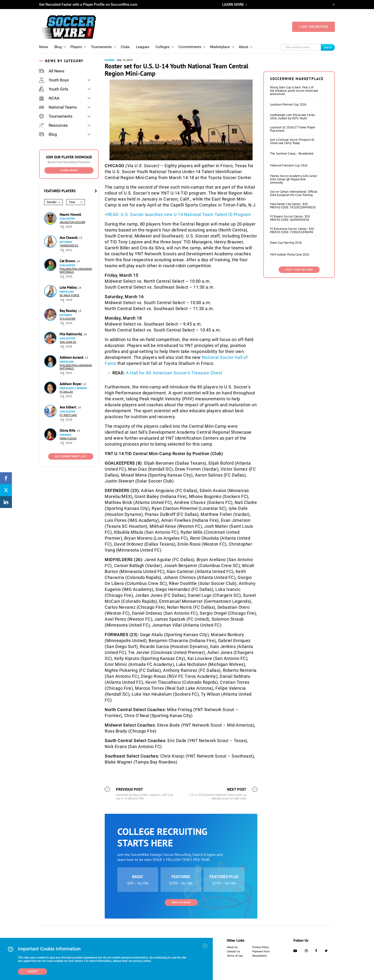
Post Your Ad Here (299, 270)
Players (76, 47)
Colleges (163, 47)
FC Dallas (66, 392)
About (244, 47)
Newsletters (260, 956)
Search (328, 47)
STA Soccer (68, 319)
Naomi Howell (70, 214)
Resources (53, 125)
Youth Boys (54, 80)
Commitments (190, 47)
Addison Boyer (71, 384)
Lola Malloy (69, 287)
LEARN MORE (233, 5)
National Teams (58, 107)
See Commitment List (71, 456)
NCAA (49, 98)
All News (52, 71)
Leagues (143, 47)
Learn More (69, 170)
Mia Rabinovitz (71, 334)
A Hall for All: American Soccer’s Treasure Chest (174, 373)
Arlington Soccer (72, 222)
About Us (232, 947)
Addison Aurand (72, 357)
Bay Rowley (69, 311)
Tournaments (101, 47)
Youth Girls (54, 89)
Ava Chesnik (69, 238)
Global (110, 60)
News (44, 47)
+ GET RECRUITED (314, 27)
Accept (32, 972)
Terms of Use (235, 956)
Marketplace (220, 47)
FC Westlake (68, 415)
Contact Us (233, 952)
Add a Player (181, 902)
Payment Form (261, 952)
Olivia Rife (68, 430)
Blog (58, 47)
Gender (52, 202)
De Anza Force (69, 295)
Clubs (125, 47)
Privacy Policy (261, 947)
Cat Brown (68, 261)
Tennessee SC (69, 246)
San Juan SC (68, 342)
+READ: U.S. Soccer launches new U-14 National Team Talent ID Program (178, 214)
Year (72, 202)
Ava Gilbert (68, 407)
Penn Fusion (68, 439)
